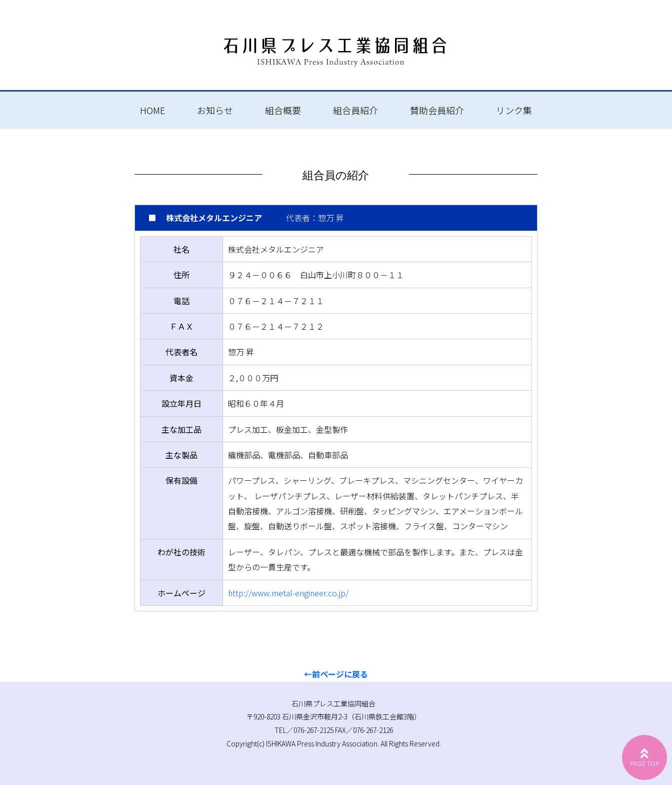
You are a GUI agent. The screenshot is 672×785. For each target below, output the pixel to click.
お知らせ (215, 110)
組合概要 (283, 110)
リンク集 (514, 110)
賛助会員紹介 (437, 110)
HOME (152, 110)
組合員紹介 (355, 110)
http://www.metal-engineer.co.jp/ (288, 593)
